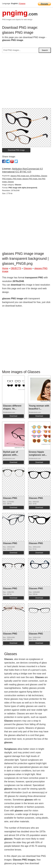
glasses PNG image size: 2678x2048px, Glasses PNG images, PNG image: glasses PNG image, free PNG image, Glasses (25, 179)
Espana (22, 3)
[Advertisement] (26, 82)
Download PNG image (16, 150)
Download (13, 416)
